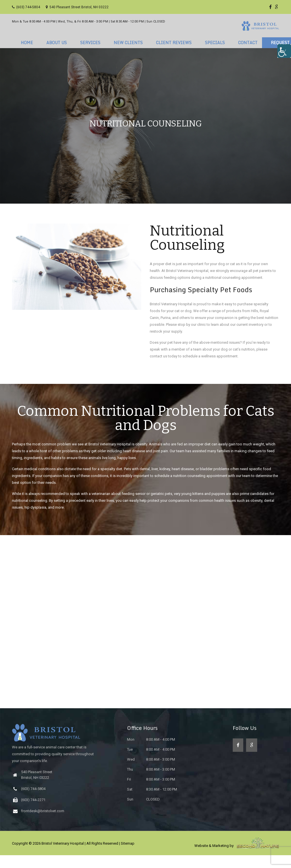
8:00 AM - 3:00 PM (151, 772)
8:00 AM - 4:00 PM (151, 752)
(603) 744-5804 (26, 7)
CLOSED (143, 812)
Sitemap (128, 856)
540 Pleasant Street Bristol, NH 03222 (77, 7)
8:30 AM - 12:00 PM (152, 802)
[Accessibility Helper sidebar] (284, 51)
